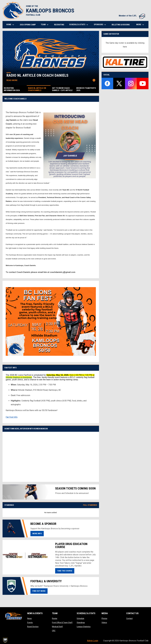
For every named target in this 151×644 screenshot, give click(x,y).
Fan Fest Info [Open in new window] (12, 417)
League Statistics (84, 627)
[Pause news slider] (94, 80)
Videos (104, 623)
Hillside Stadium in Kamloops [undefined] (19, 377)
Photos (104, 618)
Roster (55, 618)
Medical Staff (57, 627)
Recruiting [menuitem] (59, 25)
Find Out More (40, 591)
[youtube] (143, 84)
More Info (37, 534)
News (29, 618)
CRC (54, 631)
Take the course (65, 571)
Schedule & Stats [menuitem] (79, 25)
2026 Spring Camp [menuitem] (28, 25)
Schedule (80, 618)
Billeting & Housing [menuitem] (121, 25)
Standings (81, 623)
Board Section (33, 627)
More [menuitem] (140, 25)
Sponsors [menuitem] (100, 25)
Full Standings (90, 505)
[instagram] (131, 84)
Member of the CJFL (132, 16)
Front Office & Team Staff (62, 623)
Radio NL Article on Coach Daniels (39, 75)
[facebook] (107, 84)
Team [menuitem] (45, 25)
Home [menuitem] (11, 25)
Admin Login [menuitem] (93, 641)
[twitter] (119, 84)
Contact (129, 618)
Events (30, 623)
